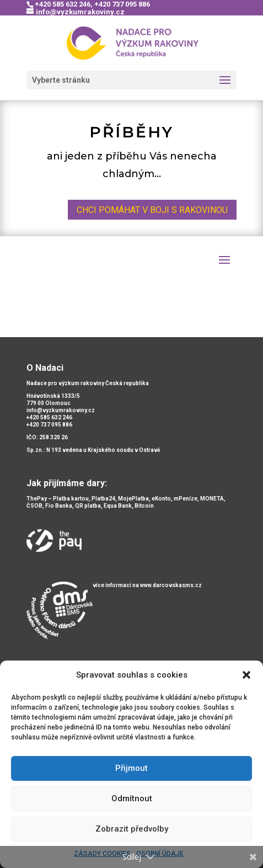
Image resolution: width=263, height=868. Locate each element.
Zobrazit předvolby (132, 829)
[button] (246, 675)
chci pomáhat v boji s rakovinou (152, 210)
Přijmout (131, 768)
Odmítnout (132, 798)
